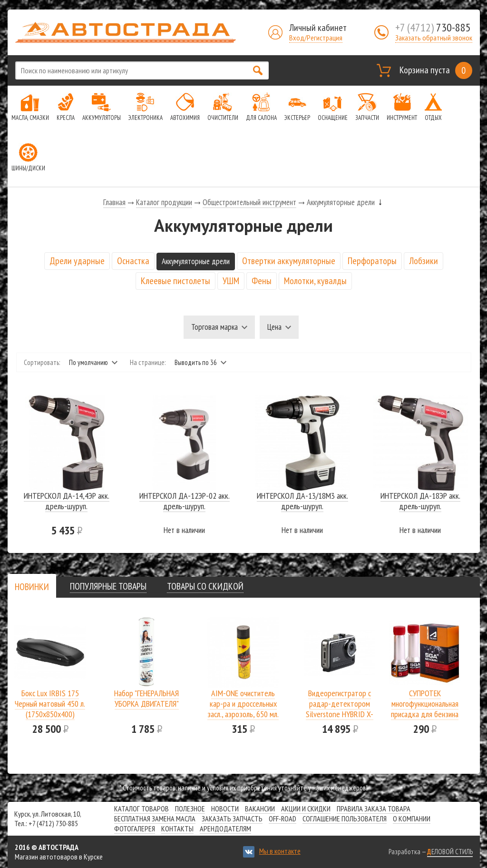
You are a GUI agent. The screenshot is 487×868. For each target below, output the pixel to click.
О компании (412, 819)
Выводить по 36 (196, 362)
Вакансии (260, 809)
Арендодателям (225, 829)
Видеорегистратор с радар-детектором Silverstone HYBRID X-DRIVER (340, 709)
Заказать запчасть (232, 819)
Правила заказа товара (374, 809)
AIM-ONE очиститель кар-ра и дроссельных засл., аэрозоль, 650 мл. (243, 704)
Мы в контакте (280, 851)
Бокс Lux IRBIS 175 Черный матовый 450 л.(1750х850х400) (50, 704)
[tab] (32, 587)
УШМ (231, 281)
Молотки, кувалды (315, 281)
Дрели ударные (77, 261)
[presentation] (32, 587)
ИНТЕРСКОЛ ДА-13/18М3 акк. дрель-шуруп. (302, 501)
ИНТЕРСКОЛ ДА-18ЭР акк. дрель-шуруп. (420, 501)
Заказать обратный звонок (434, 38)
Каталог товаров (141, 809)
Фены (262, 281)
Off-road (282, 819)
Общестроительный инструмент (249, 202)
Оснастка (133, 261)
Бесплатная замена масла (155, 819)
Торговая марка (214, 327)
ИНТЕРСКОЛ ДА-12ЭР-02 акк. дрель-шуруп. (185, 501)
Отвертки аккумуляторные (289, 261)
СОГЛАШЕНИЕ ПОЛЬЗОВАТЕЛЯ (345, 819)
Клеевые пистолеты (175, 281)
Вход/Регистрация (316, 38)
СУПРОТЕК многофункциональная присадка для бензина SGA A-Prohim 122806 (425, 709)
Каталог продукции (164, 202)
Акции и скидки (306, 809)
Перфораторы (372, 261)
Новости (225, 809)
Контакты (177, 829)
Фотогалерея (135, 829)
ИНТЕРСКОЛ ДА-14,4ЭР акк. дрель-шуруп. (67, 501)
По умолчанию (88, 362)
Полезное (190, 809)
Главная (114, 202)
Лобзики (424, 261)
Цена (274, 327)
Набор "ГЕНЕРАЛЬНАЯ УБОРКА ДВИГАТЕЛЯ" (146, 698)
